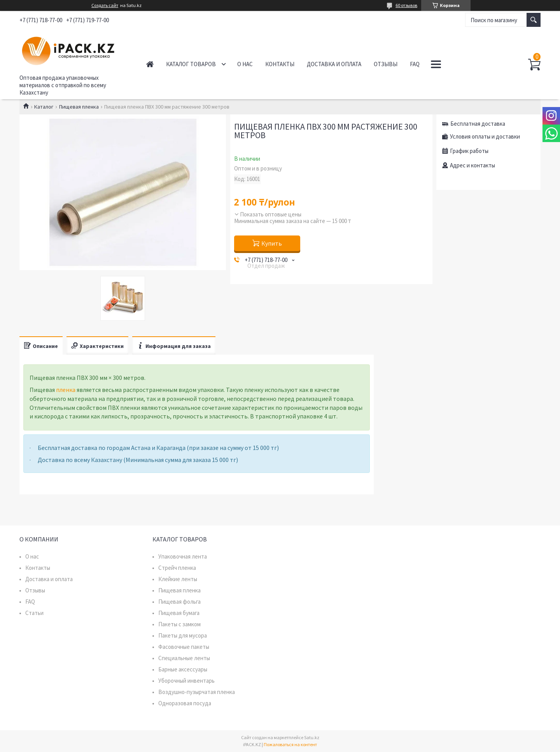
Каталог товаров (191, 64)
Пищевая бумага (179, 613)
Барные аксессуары (183, 669)
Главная (150, 64)
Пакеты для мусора (183, 635)
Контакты (280, 64)
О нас (245, 64)
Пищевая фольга (179, 602)
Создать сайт (105, 5)
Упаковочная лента (183, 556)
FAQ (415, 64)
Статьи (34, 613)
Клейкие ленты (178, 579)
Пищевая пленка (79, 107)
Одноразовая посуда (185, 703)
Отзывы (386, 64)
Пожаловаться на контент (290, 744)
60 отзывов (406, 5)
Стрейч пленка (177, 568)
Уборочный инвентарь (186, 681)
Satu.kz (312, 737)
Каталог (44, 107)
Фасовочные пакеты (184, 647)
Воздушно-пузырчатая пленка (197, 692)
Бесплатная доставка (478, 124)
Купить (272, 243)
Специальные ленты (184, 658)
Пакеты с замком (179, 624)
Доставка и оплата (334, 64)
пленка (66, 390)
